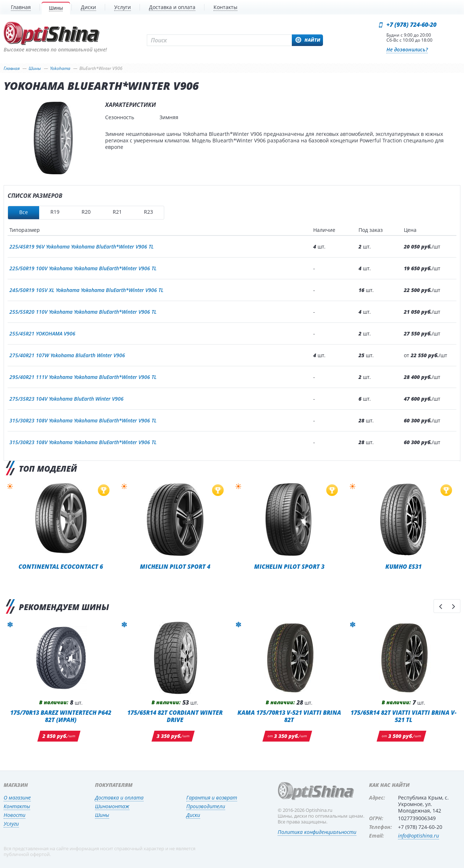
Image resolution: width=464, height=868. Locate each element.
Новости (14, 815)
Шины (102, 815)
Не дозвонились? (407, 49)
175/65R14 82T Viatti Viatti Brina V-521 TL (403, 716)
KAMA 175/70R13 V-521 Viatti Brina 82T (289, 716)
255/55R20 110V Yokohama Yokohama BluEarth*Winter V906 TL (83, 312)
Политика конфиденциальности (317, 832)
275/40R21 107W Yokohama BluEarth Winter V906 (67, 355)
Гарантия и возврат (212, 798)
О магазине (17, 798)
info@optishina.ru (419, 836)
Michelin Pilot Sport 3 (289, 566)
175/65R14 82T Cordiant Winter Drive (175, 716)
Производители (206, 806)
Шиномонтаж (112, 806)
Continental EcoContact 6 (61, 566)
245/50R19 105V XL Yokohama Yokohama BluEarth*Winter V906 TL (86, 290)
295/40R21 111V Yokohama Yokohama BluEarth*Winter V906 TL (83, 377)
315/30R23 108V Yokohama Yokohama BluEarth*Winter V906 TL (83, 420)
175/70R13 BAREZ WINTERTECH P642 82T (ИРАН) (61, 716)
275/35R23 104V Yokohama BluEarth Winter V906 (67, 399)
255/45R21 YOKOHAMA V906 (42, 333)
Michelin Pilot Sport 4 (175, 566)
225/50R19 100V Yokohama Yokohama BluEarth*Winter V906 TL (83, 268)
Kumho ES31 (403, 566)
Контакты (17, 806)
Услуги (11, 824)
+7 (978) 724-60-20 (411, 25)
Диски (193, 815)
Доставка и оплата (119, 798)
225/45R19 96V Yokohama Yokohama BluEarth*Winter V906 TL (82, 247)
